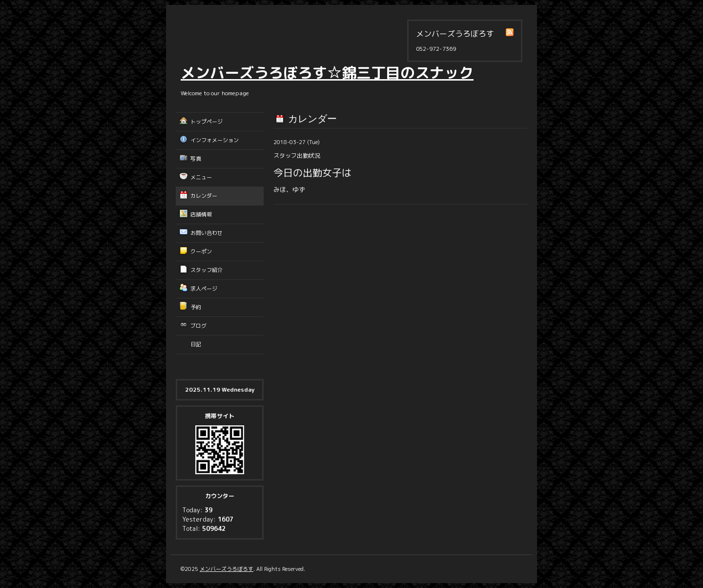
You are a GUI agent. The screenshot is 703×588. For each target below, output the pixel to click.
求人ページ (204, 289)
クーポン (201, 252)
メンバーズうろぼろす (227, 569)
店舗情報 (201, 214)
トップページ (207, 122)
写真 (196, 159)
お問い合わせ (207, 233)
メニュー (201, 177)
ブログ (198, 326)
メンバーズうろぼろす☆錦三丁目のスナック (327, 73)
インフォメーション (215, 140)
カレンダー (204, 196)
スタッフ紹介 (207, 270)
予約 (196, 307)
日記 (196, 344)
